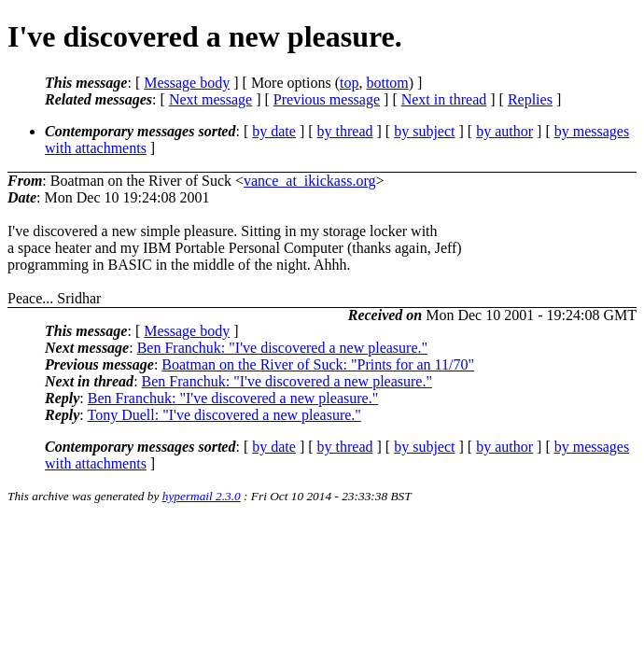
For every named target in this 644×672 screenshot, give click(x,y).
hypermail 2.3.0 (202, 496)
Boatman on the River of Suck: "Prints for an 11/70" (318, 364)
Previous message (327, 99)
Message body (187, 83)
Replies (530, 99)
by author (504, 131)
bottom (387, 83)
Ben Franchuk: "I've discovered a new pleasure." (282, 348)
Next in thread (444, 99)
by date (274, 131)
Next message (210, 99)
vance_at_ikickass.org (309, 181)
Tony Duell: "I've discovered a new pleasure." (224, 415)
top (349, 83)
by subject (424, 131)
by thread (345, 131)
